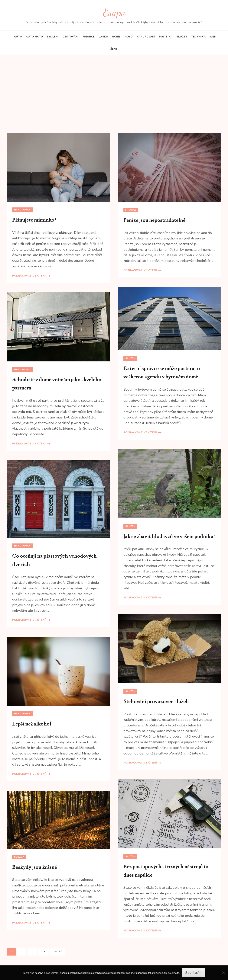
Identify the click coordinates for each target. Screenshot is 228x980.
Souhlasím (193, 973)
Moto (129, 37)
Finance (89, 37)
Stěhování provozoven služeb (156, 701)
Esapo (114, 12)
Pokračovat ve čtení (29, 276)
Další (58, 952)
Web (213, 37)
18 (45, 951)
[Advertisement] (114, 98)
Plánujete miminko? (34, 220)
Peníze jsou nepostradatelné (154, 220)
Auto (18, 37)
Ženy (114, 49)
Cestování (71, 37)
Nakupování (146, 37)
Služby (182, 37)
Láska (103, 37)
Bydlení (53, 37)
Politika (166, 37)
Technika (198, 37)
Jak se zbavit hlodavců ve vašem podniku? (169, 536)
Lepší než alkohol (32, 724)
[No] (223, 972)
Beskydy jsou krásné (35, 867)
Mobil (116, 37)
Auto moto (34, 37)
